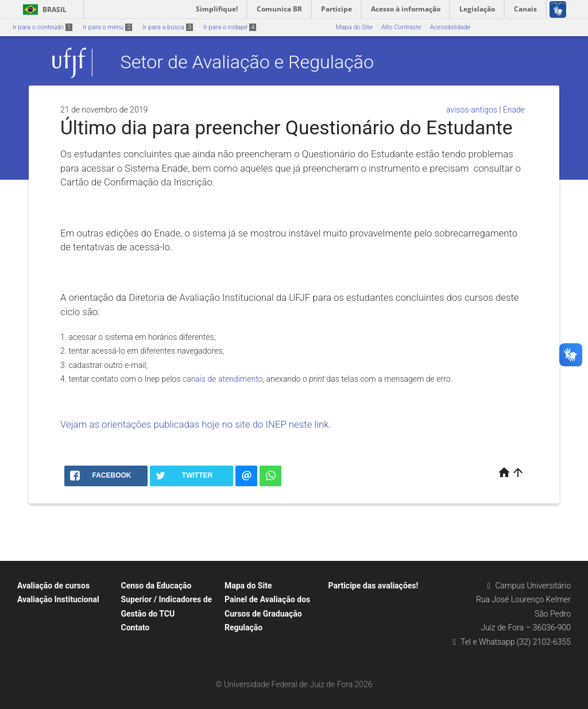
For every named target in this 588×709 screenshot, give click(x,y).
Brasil (43, 9)
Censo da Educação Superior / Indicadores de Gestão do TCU (167, 600)
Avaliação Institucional (58, 599)
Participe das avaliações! (374, 586)
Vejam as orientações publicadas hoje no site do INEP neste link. (197, 424)
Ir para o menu (107, 27)
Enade (514, 110)
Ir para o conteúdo (42, 27)
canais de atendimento (223, 379)
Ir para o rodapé (230, 27)
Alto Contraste (401, 27)
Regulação (243, 627)
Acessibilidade (450, 27)
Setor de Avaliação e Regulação (247, 63)
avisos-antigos (472, 110)
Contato (136, 627)
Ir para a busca (168, 27)
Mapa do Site (354, 27)
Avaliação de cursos (53, 586)
